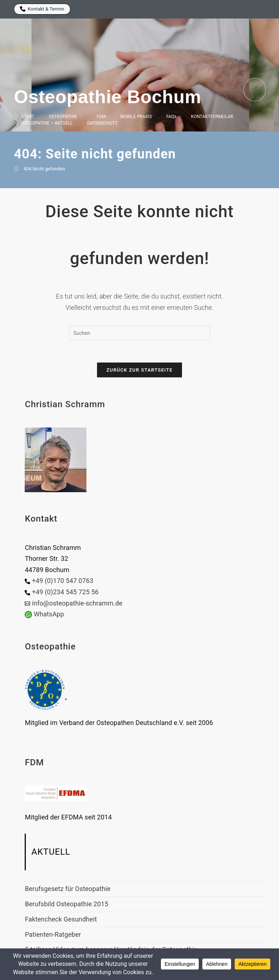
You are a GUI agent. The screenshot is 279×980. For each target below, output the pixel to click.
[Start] (16, 169)
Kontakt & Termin (42, 9)
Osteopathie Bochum (107, 97)
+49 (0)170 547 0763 (63, 581)
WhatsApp (49, 614)
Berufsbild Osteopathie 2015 (66, 904)
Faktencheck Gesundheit (61, 919)
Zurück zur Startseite (139, 370)
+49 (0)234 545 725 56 (65, 592)
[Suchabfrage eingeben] (139, 333)
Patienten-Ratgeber (53, 934)
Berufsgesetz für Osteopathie (68, 889)
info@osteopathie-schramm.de (77, 603)
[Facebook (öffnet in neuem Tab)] (255, 90)
